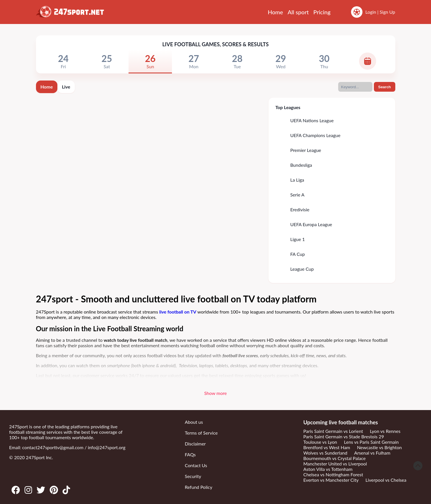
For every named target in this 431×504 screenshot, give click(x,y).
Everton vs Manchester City (331, 480)
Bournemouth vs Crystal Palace (334, 458)
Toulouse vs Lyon (320, 442)
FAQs (190, 454)
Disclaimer (195, 444)
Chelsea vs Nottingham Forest (333, 474)
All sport (298, 12)
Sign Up (387, 12)
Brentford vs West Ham (327, 447)
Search (384, 87)
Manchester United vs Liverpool (335, 464)
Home (275, 12)
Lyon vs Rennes (385, 431)
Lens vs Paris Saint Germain (371, 442)
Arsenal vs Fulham (372, 453)
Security (193, 476)
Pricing (322, 12)
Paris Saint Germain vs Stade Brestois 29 (344, 436)
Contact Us (196, 465)
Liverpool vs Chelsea (386, 480)
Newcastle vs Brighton (379, 447)
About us (194, 422)
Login (371, 12)
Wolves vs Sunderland (325, 453)
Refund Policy (199, 487)
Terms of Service (201, 433)
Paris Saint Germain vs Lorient (333, 431)
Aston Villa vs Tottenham (328, 469)
